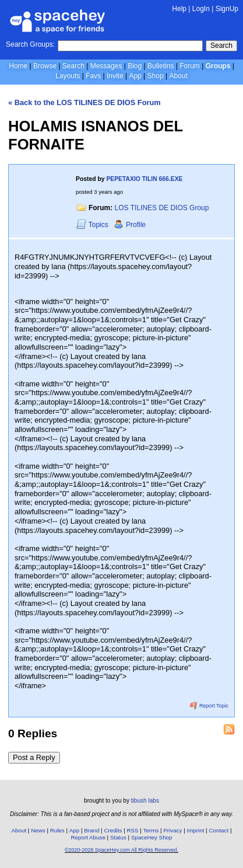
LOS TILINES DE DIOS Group (162, 208)
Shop (156, 76)
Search (221, 46)
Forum (190, 66)
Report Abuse (88, 837)
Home (18, 66)
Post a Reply (34, 757)
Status (118, 837)
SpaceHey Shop (152, 837)
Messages (106, 66)
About (178, 76)
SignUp (227, 9)
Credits (113, 830)
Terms (151, 830)
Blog (135, 66)
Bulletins (161, 66)
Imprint (195, 830)
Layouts (68, 76)
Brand (91, 830)
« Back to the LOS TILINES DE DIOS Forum (84, 102)
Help (179, 9)
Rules (57, 830)
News (38, 830)
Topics (93, 225)
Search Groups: (30, 44)
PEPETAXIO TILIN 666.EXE (144, 179)
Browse (45, 66)
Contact (219, 830)
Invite (115, 76)
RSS (132, 830)
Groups (218, 66)
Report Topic (209, 706)
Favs (93, 76)
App (135, 76)
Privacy (172, 830)
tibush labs (145, 801)
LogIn (201, 9)
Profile (130, 225)
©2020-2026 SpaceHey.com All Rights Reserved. (122, 850)
